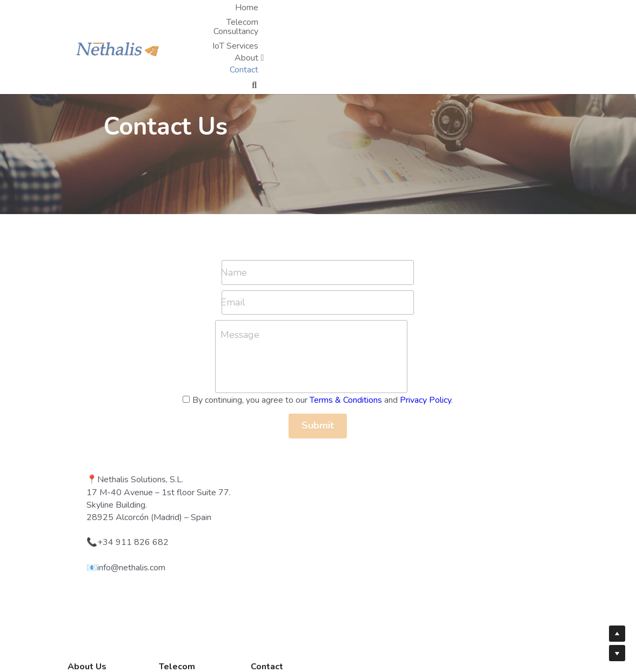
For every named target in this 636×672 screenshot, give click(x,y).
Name (83, 272)
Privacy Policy (176, 412)
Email (83, 302)
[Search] (558, 15)
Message (90, 335)
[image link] (123, 13)
